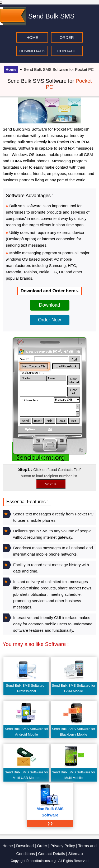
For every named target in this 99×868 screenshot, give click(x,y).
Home (11, 69)
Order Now (49, 320)
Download (49, 305)
